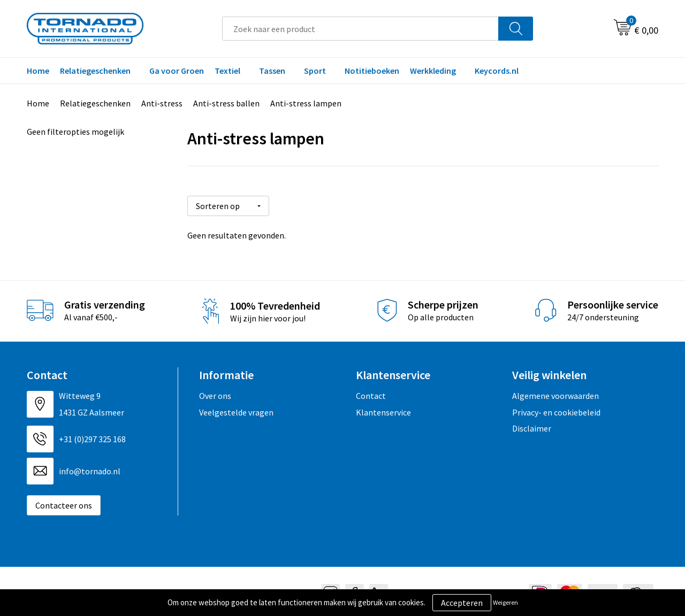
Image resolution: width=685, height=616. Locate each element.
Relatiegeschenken (95, 71)
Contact (371, 392)
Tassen (272, 71)
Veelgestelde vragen (236, 408)
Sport (315, 71)
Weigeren (505, 602)
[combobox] (360, 29)
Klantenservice (383, 408)
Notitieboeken (372, 71)
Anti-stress (162, 103)
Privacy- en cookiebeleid (556, 408)
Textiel (227, 71)
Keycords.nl (497, 71)
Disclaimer (532, 425)
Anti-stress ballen (226, 103)
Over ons (215, 392)
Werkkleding (433, 71)
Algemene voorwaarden (555, 392)
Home (38, 71)
